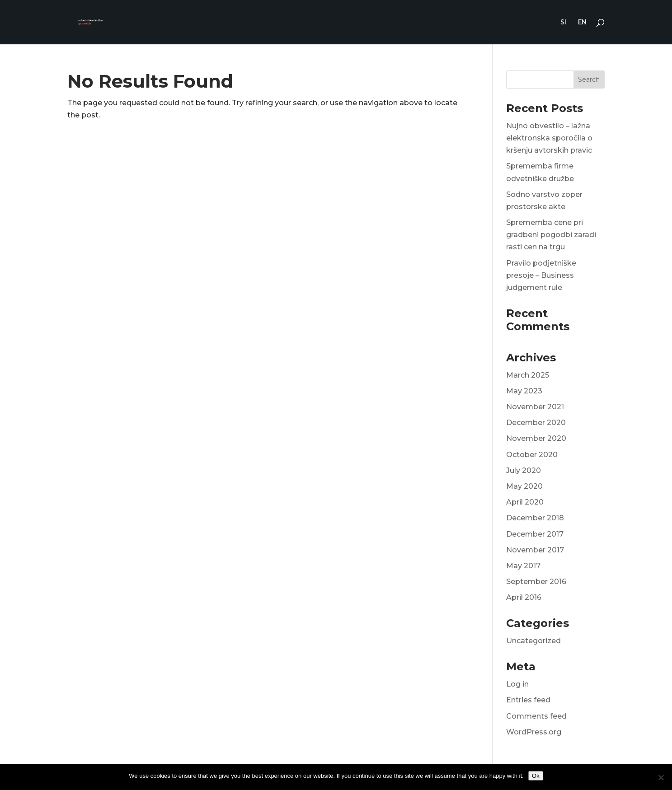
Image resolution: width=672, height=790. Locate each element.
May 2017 (523, 566)
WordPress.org (534, 732)
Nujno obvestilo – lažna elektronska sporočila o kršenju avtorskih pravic (549, 138)
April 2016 (524, 597)
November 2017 (535, 550)
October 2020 (532, 455)
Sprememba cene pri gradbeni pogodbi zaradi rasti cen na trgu (551, 235)
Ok (536, 776)
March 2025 (528, 375)
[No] (661, 777)
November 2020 (536, 438)
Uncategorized (533, 641)
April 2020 (525, 502)
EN (582, 22)
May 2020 (524, 486)
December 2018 (535, 518)
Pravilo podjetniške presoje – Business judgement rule (541, 275)
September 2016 (536, 582)
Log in (517, 684)
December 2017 (535, 534)
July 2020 (524, 470)
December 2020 (536, 423)
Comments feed (536, 716)
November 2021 (535, 407)
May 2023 (524, 391)
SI (563, 22)
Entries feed (528, 700)
